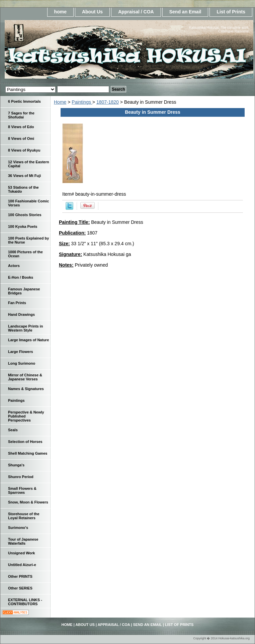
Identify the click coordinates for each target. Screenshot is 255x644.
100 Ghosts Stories (25, 215)
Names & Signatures (26, 389)
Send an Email (185, 12)
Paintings (82, 102)
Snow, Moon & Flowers (28, 502)
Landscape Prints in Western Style (26, 328)
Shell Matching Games (28, 453)
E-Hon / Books (21, 277)
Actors (14, 266)
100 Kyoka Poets (23, 226)
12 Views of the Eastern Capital (29, 164)
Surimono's (18, 528)
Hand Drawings (21, 314)
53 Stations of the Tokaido (23, 189)
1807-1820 (108, 102)
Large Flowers (21, 352)
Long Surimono (22, 363)
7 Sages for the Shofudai (21, 115)
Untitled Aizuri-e (22, 565)
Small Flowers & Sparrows (22, 490)
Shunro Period (21, 477)
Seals (13, 430)
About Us (92, 12)
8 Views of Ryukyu (24, 150)
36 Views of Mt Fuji (24, 176)
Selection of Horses (25, 442)
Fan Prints (17, 303)
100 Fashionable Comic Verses (28, 203)
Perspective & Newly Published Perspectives (26, 416)
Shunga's (16, 465)
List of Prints (231, 12)
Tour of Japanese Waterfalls (23, 541)
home (60, 12)
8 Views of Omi (21, 139)
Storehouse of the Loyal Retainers (24, 516)
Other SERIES (20, 588)
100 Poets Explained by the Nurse (28, 240)
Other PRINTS (20, 576)
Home (60, 102)
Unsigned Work (21, 553)
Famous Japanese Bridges (24, 291)
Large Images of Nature (28, 340)
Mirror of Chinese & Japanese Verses (25, 377)
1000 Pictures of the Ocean (25, 254)
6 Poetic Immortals (24, 101)
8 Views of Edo (21, 127)
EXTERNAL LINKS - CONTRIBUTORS (25, 602)
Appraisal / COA (136, 12)
